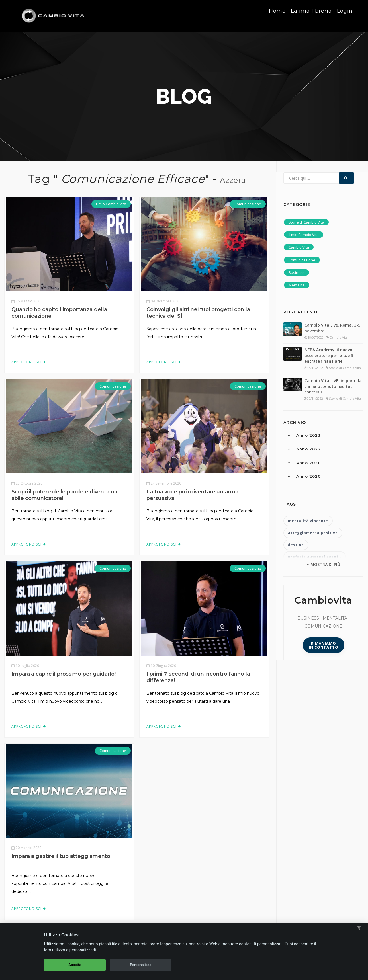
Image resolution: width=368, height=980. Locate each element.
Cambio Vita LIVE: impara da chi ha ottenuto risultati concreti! (333, 386)
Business (297, 272)
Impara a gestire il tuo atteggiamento (61, 856)
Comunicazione (248, 204)
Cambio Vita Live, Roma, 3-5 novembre (332, 328)
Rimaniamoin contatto (324, 645)
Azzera (233, 180)
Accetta (75, 965)
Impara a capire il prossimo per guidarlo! (64, 674)
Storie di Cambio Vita (306, 222)
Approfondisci (29, 362)
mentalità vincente (308, 521)
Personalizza (141, 965)
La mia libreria (311, 15)
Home (277, 15)
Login (345, 15)
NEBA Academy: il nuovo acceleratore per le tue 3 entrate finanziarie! (329, 355)
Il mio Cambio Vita (111, 204)
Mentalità (297, 285)
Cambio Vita (299, 247)
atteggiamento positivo (313, 533)
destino (296, 545)
